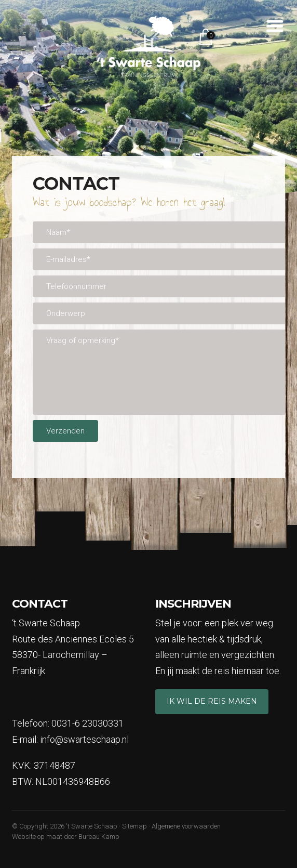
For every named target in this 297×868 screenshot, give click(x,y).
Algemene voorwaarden (186, 826)
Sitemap (134, 826)
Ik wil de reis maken (212, 701)
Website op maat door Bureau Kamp (66, 837)
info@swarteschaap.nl (84, 739)
